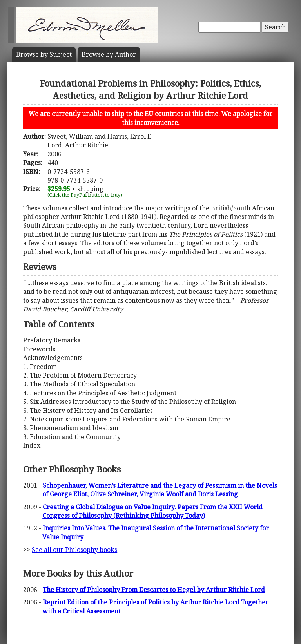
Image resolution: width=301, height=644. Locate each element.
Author (109, 54)
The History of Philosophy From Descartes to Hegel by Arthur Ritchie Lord (154, 590)
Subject (44, 54)
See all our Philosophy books (74, 550)
